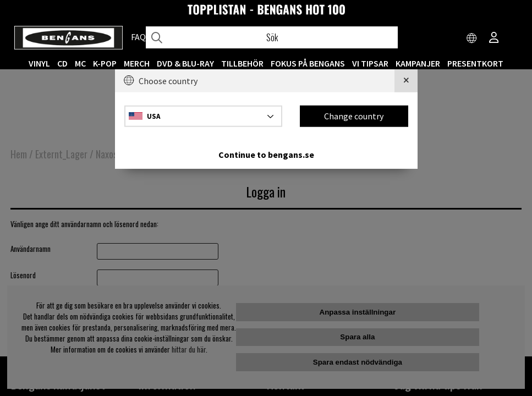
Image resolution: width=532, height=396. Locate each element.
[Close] (406, 81)
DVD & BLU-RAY (185, 63)
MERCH (137, 63)
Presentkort (475, 63)
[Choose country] (472, 38)
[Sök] (272, 37)
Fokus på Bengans (308, 63)
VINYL (39, 63)
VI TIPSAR (370, 63)
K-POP (105, 63)
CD (62, 63)
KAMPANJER (418, 63)
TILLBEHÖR (242, 63)
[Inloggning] (494, 38)
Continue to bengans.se (266, 154)
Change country (354, 116)
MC (80, 63)
